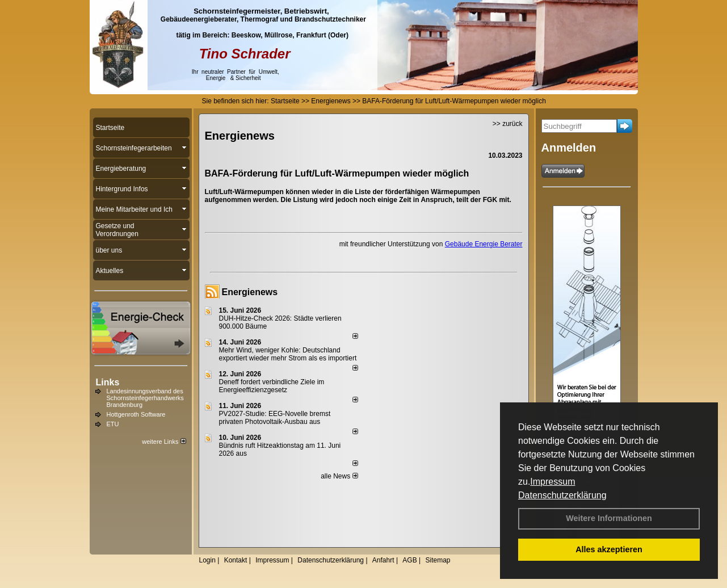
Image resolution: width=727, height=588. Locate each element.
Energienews (250, 292)
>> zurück (508, 124)
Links (108, 382)
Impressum (552, 482)
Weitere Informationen (609, 518)
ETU (113, 424)
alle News (339, 476)
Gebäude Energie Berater (484, 244)
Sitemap (438, 560)
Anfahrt (383, 560)
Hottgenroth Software (136, 414)
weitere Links (164, 442)
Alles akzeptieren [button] (609, 549)
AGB (409, 560)
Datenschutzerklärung (562, 495)
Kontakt (236, 560)
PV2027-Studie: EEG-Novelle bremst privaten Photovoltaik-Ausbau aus (275, 418)
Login (207, 560)
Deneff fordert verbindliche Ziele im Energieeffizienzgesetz (272, 386)
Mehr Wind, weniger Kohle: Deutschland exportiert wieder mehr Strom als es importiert (288, 354)
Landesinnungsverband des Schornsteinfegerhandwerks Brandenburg (145, 398)
